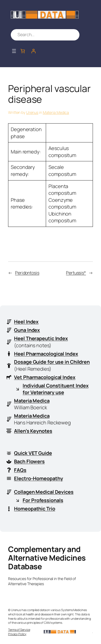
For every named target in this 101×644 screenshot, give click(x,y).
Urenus (32, 112)
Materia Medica (56, 112)
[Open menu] (14, 51)
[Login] (33, 51)
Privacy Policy (17, 634)
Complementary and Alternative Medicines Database (47, 558)
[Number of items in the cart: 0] (23, 51)
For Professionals (43, 500)
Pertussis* (76, 273)
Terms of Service (19, 630)
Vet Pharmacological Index (45, 377)
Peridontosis (27, 273)
